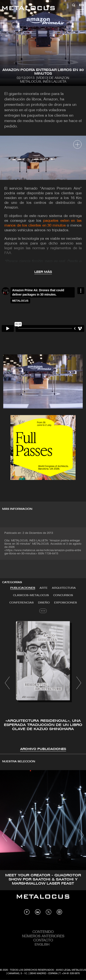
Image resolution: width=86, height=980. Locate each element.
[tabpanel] (43, 684)
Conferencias (21, 603)
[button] (7, 683)
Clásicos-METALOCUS (31, 595)
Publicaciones (23, 588)
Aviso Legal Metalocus (71, 970)
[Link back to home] (28, 9)
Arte (44, 588)
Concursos (63, 595)
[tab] (23, 588)
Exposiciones (65, 603)
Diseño (44, 603)
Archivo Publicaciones (43, 749)
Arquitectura (64, 588)
